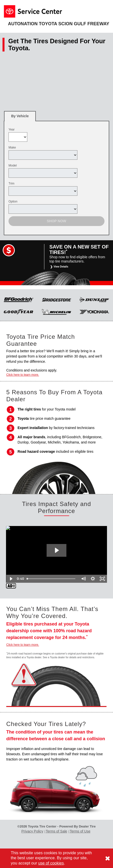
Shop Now (57, 221)
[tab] (20, 116)
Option (13, 201)
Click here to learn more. (23, 375)
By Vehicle (20, 118)
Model (13, 165)
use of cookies (51, 863)
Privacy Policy (32, 831)
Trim (12, 183)
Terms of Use (80, 831)
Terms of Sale (57, 831)
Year (12, 129)
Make (12, 147)
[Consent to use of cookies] (107, 858)
